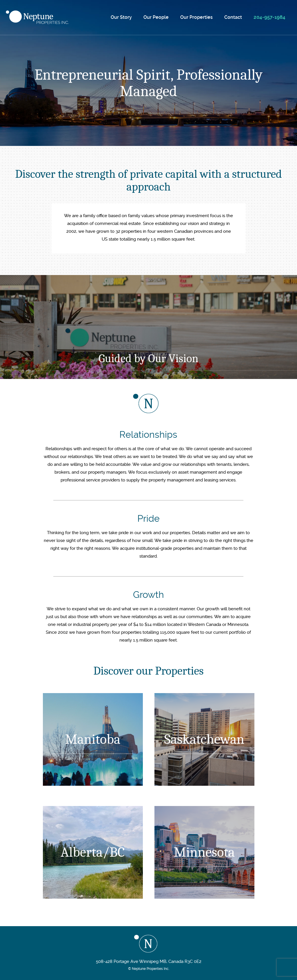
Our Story (121, 17)
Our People (156, 17)
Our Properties (196, 17)
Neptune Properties (37, 17)
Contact (233, 17)
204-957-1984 (269, 17)
